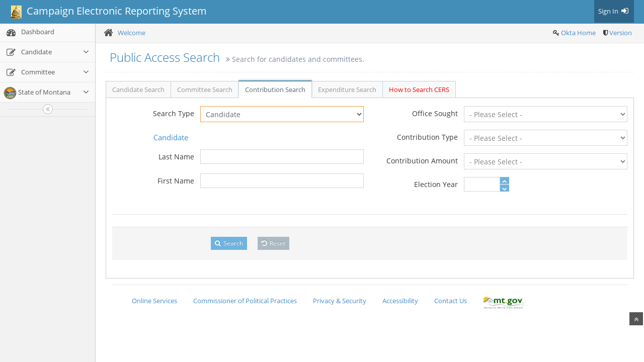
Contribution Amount (422, 161)
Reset (273, 243)
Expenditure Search (347, 89)
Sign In (614, 11)
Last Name (176, 157)
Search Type (174, 113)
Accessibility (400, 301)
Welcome (132, 33)
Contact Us (451, 301)
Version (621, 33)
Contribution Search (275, 89)
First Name (176, 181)
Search (229, 243)
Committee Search (205, 89)
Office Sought (435, 113)
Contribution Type (427, 137)
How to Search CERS (419, 89)
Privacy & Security (340, 301)
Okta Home (578, 33)
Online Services (154, 301)
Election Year (436, 184)
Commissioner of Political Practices (245, 301)
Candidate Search (138, 89)
